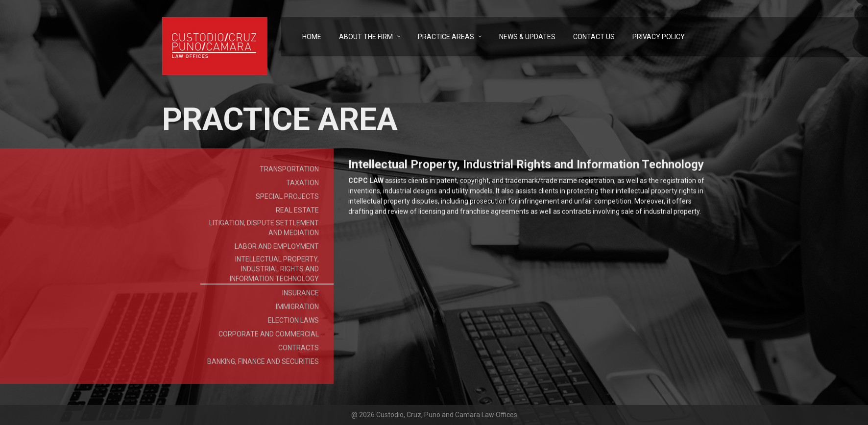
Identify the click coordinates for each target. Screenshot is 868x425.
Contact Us (594, 37)
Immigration (297, 310)
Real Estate (297, 213)
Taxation (302, 186)
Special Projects (287, 200)
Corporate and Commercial (269, 337)
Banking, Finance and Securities (263, 365)
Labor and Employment (277, 250)
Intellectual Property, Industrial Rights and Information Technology (274, 272)
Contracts (299, 351)
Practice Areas (446, 37)
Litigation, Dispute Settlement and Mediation (264, 231)
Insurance (301, 296)
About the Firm (366, 37)
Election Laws (293, 324)
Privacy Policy (659, 37)
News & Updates (527, 37)
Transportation (289, 172)
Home (312, 37)
